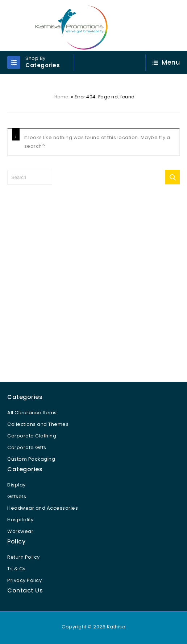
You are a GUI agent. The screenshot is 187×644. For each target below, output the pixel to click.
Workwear (20, 531)
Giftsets (17, 496)
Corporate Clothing (32, 436)
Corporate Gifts (27, 447)
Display (16, 485)
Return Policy (24, 557)
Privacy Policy (24, 580)
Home (61, 97)
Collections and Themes (38, 424)
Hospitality (20, 520)
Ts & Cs (16, 569)
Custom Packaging (31, 459)
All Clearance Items (32, 413)
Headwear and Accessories (43, 508)
